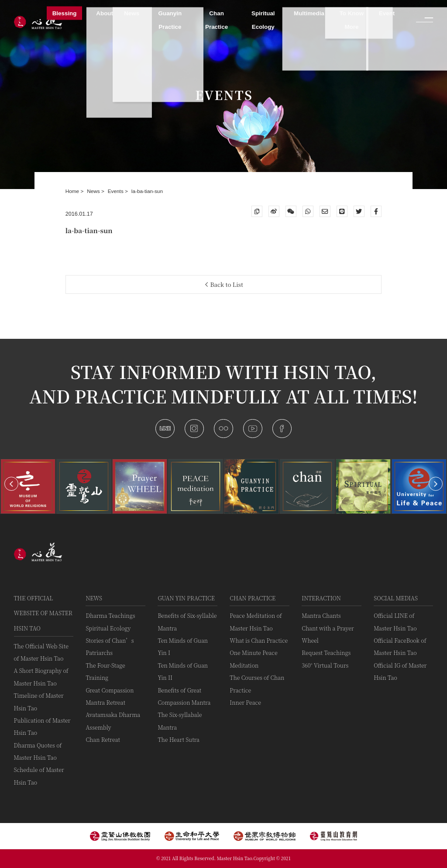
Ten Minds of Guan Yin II (183, 671)
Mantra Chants (321, 615)
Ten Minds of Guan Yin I (183, 646)
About (105, 13)
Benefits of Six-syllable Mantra (187, 622)
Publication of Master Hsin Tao (42, 726)
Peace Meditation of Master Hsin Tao (256, 622)
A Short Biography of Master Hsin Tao (41, 677)
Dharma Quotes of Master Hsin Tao (38, 751)
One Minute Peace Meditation (253, 659)
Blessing (65, 13)
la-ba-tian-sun (147, 191)
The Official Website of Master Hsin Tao (43, 613)
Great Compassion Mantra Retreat (110, 696)
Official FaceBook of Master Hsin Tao (400, 646)
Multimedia (309, 13)
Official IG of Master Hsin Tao (400, 671)
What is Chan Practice (259, 640)
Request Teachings (326, 653)
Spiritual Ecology (108, 628)
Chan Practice (253, 598)
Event (387, 13)
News (94, 191)
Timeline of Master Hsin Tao (39, 701)
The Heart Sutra (179, 739)
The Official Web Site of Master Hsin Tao (41, 652)
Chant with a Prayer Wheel (328, 634)
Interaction (321, 598)
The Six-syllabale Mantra (180, 721)
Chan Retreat (103, 739)
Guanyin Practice (170, 20)
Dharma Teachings (110, 615)
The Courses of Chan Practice (257, 684)
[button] (11, 484)
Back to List (224, 284)
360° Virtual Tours (325, 665)
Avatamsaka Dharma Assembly (113, 721)
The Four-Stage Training (105, 671)
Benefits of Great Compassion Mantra (184, 696)
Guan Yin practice (186, 598)
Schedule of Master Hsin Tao (39, 776)
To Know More (352, 20)
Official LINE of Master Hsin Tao (395, 622)
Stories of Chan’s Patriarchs (110, 646)
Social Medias (396, 598)
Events (116, 191)
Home (73, 191)
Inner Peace (245, 702)
